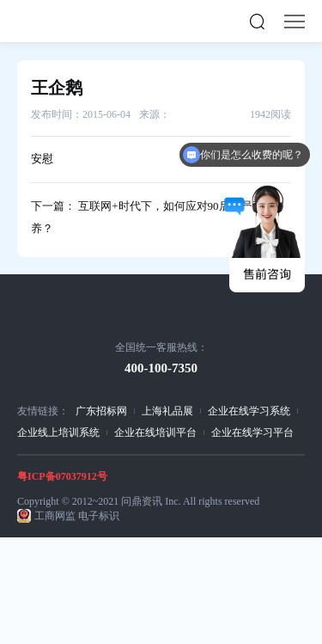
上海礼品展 (167, 411)
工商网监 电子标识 (77, 516)
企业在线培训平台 (155, 432)
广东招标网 (101, 411)
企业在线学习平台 (252, 432)
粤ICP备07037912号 (62, 476)
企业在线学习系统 (249, 411)
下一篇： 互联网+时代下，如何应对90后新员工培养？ (153, 217)
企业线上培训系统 (58, 432)
